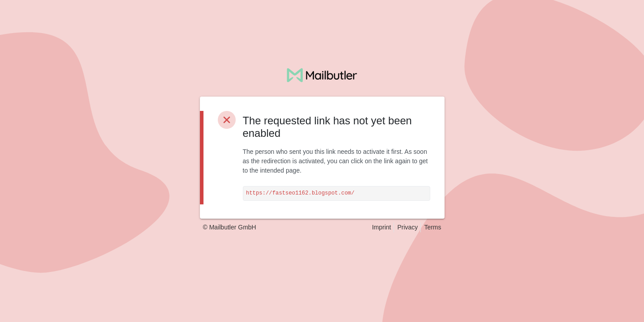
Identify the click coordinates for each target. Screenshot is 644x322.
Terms (432, 227)
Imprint (382, 227)
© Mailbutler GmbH (230, 227)
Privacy (407, 227)
